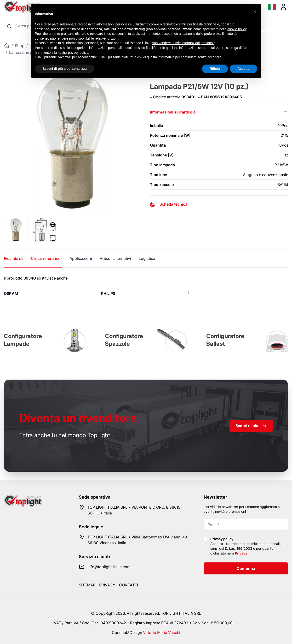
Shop (20, 46)
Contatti (129, 585)
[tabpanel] (146, 289)
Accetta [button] (243, 69)
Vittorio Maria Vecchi (162, 632)
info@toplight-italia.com (109, 567)
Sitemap (87, 585)
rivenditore (78, 418)
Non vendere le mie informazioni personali (183, 43)
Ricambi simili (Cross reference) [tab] (33, 258)
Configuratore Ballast (225, 340)
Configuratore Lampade (23, 340)
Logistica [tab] (147, 258)
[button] (255, 12)
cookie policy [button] (237, 29)
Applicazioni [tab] (81, 258)
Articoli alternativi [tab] (115, 258)
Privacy (241, 553)
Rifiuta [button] (215, 69)
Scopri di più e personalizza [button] (65, 69)
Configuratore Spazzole (124, 340)
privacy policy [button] (78, 53)
